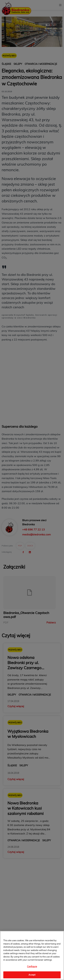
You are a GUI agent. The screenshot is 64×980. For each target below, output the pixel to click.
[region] (32, 955)
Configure (32, 966)
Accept (32, 975)
